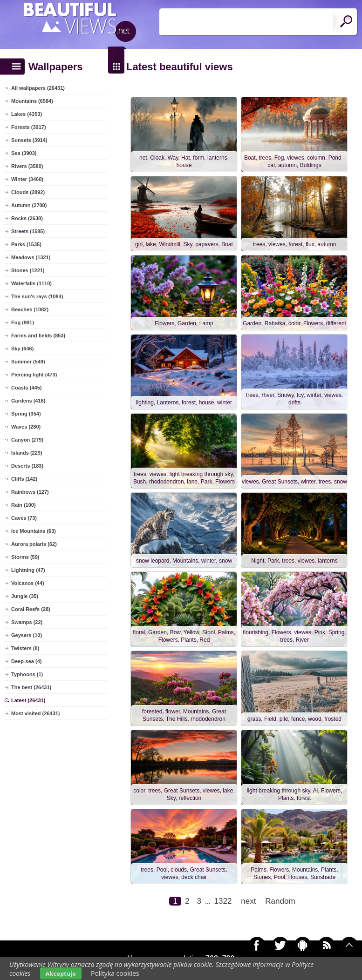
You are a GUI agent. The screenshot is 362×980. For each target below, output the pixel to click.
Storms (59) (25, 557)
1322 (223, 901)
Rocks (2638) (27, 218)
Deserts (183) (27, 466)
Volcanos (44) (28, 583)
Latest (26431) (28, 700)
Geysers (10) (27, 635)
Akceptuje (61, 973)
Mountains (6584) (32, 101)
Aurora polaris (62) (34, 544)
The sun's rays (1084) (37, 296)
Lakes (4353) (27, 114)
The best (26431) (31, 687)
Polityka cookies (115, 973)
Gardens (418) (28, 401)
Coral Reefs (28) (31, 609)
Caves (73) (24, 518)
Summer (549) (28, 362)
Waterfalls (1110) (31, 283)
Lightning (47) (28, 570)
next (248, 901)
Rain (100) (24, 505)
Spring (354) (26, 414)
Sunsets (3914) (29, 140)
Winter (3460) (27, 179)
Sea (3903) (24, 153)
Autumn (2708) (29, 205)
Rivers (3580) (27, 166)
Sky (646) (22, 349)
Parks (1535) (26, 244)
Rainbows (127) (30, 492)
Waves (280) (26, 427)
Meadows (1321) (31, 257)
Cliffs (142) (24, 479)
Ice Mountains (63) (34, 531)
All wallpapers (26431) (38, 88)
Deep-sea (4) (26, 661)
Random (280, 901)
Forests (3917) (29, 127)
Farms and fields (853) (38, 336)
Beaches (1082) (30, 309)
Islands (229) (27, 453)
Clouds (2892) (28, 192)
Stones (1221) (28, 270)
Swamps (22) (27, 622)
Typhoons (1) (27, 674)
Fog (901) (23, 322)
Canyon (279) (27, 440)
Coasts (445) (26, 388)
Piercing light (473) (34, 375)
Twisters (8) (25, 648)
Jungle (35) (25, 596)
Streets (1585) (28, 231)
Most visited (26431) (36, 713)
